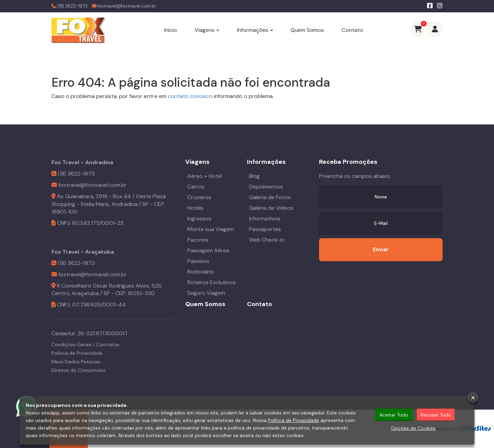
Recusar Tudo (436, 415)
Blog (254, 176)
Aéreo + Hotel (205, 176)
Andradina (125, 204)
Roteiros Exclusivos (211, 282)
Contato (352, 30)
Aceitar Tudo (394, 415)
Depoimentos (266, 187)
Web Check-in (267, 240)
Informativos (265, 219)
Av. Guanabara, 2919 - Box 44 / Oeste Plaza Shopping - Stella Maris (109, 200)
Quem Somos (307, 30)
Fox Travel (65, 162)
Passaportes (265, 229)
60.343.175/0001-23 (98, 223)
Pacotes (198, 240)
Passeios (198, 261)
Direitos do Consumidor (79, 370)
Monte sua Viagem (211, 229)
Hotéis (195, 208)
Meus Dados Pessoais (76, 362)
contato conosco (190, 96)
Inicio (171, 30)
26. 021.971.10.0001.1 (102, 333)
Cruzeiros (199, 197)
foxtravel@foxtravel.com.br (127, 6)
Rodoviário (201, 272)
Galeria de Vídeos (271, 208)
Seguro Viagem (206, 293)
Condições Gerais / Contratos (85, 344)
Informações (255, 30)
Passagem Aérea (208, 250)
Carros (196, 187)
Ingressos (199, 219)
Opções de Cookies (413, 429)
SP (145, 204)
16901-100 (64, 212)
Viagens (207, 30)
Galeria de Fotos (270, 197)
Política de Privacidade (77, 353)
